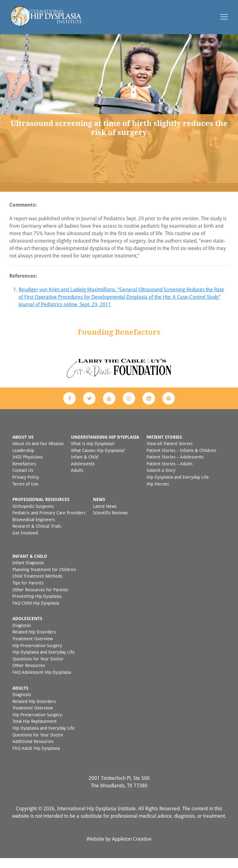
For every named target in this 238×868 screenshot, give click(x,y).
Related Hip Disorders (34, 642)
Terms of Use (25, 494)
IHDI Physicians (28, 467)
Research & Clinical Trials (37, 536)
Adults (77, 480)
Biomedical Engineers (34, 529)
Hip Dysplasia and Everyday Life (178, 487)
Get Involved (25, 543)
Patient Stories (164, 447)
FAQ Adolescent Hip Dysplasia (42, 682)
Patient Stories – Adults (170, 474)
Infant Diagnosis (28, 573)
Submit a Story (161, 480)
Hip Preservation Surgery (37, 655)
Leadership (23, 460)
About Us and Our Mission (38, 453)
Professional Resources (41, 509)
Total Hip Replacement (35, 731)
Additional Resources (33, 751)
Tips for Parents (28, 593)
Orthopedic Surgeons (33, 516)
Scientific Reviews (110, 523)
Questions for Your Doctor (38, 669)
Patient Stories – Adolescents (175, 467)
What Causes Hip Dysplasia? (98, 460)
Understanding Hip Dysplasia (105, 447)
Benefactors (24, 474)
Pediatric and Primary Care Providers (49, 523)
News (99, 509)
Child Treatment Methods (37, 586)
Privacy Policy (26, 487)
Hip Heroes (158, 494)
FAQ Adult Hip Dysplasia (36, 758)
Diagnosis (22, 635)
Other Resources (29, 675)
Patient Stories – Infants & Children (181, 460)
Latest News (105, 516)
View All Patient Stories (170, 453)
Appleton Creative (132, 849)
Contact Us (23, 480)
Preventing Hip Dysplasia (37, 606)
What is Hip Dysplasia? (93, 453)
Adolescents (83, 474)
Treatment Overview (33, 649)
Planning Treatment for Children (44, 579)
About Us (23, 447)
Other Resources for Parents (40, 600)
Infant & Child (85, 467)
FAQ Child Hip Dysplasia (36, 613)
